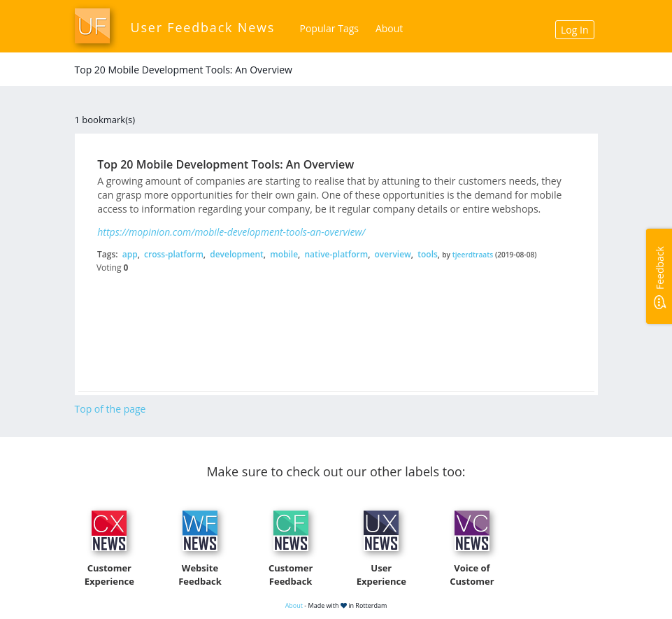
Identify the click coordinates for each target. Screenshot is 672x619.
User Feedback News (203, 27)
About (389, 28)
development (237, 254)
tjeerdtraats (473, 255)
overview (393, 254)
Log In (574, 30)
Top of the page (110, 409)
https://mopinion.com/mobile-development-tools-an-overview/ (231, 232)
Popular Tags (329, 28)
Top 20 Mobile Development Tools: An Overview (226, 164)
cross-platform (174, 254)
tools (428, 254)
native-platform (336, 254)
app (130, 254)
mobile (284, 254)
